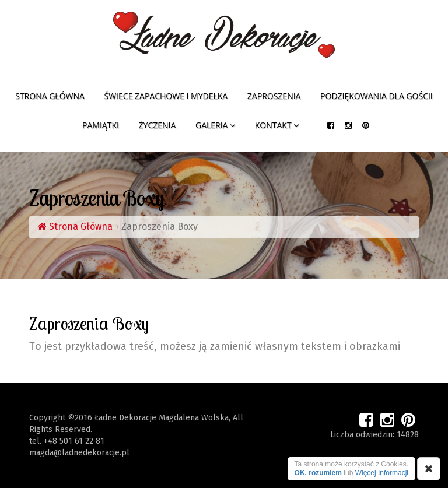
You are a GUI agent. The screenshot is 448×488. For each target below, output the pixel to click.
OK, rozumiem (318, 473)
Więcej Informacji (382, 473)
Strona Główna (75, 227)
